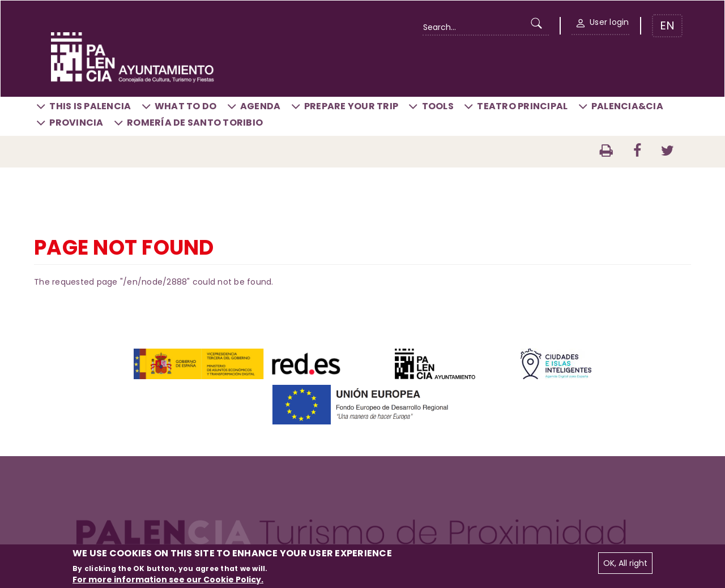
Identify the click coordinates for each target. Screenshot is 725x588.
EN (667, 25)
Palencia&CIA (627, 106)
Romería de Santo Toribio (195, 123)
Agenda (261, 106)
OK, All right (625, 563)
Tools (438, 106)
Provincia (76, 123)
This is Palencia (90, 106)
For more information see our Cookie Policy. (168, 580)
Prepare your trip (351, 106)
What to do (186, 106)
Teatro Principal (522, 106)
